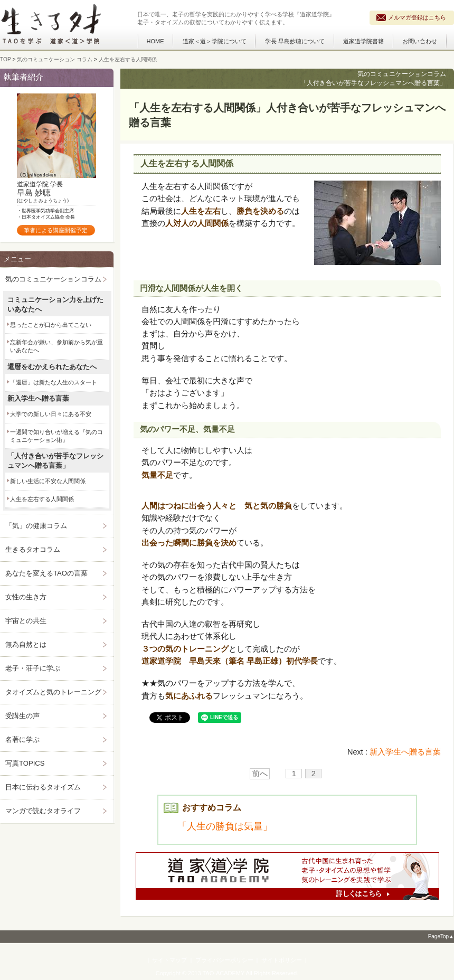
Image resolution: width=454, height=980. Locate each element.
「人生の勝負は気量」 (225, 826)
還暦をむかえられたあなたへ (52, 367)
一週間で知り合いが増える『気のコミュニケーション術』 (56, 436)
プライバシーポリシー (224, 960)
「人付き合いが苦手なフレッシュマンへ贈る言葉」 (55, 461)
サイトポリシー (282, 960)
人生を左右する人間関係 (42, 499)
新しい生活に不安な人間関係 (48, 481)
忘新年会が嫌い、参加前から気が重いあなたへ (56, 346)
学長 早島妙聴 (295, 41)
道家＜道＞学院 (215, 41)
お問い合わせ (420, 41)
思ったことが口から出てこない (51, 325)
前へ (260, 774)
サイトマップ (169, 960)
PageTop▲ (441, 936)
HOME (155, 41)
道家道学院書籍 (363, 41)
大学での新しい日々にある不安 (51, 414)
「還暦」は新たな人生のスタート (54, 382)
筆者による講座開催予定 (56, 230)
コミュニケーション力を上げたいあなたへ (55, 304)
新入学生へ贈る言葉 (405, 752)
